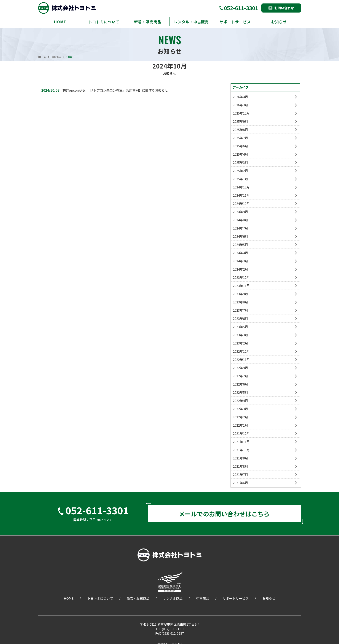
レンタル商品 (173, 601)
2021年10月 (241, 450)
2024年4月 (240, 253)
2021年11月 (241, 442)
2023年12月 (241, 277)
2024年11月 (241, 195)
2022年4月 (240, 401)
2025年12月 (241, 113)
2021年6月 (240, 483)
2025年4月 (240, 154)
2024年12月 (241, 187)
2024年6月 (240, 236)
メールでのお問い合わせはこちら (224, 515)
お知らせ (279, 22)
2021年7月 (240, 474)
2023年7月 (240, 310)
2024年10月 (241, 203)
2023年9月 (240, 294)
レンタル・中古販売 (191, 22)
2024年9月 (240, 212)
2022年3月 (240, 409)
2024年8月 (240, 220)
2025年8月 (240, 130)
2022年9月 (240, 368)
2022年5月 (240, 392)
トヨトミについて (104, 22)
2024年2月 (240, 269)
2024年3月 (240, 261)
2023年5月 (240, 327)
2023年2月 (240, 343)
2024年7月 (240, 228)
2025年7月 (240, 138)
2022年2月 (240, 417)
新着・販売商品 (148, 22)
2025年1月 (240, 179)
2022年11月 (241, 359)
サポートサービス (235, 22)
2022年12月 (241, 351)
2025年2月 (240, 171)
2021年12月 (241, 433)
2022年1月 (240, 425)
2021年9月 (240, 458)
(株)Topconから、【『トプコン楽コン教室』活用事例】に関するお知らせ (115, 90)
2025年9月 (240, 121)
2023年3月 (240, 335)
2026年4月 (240, 97)
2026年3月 (240, 105)
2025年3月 (240, 162)
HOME (60, 22)
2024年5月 (240, 245)
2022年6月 (240, 384)
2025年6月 (240, 146)
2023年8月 (240, 302)
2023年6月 (240, 318)
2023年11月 (241, 286)
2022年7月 (240, 376)
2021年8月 (240, 466)
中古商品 (203, 601)
